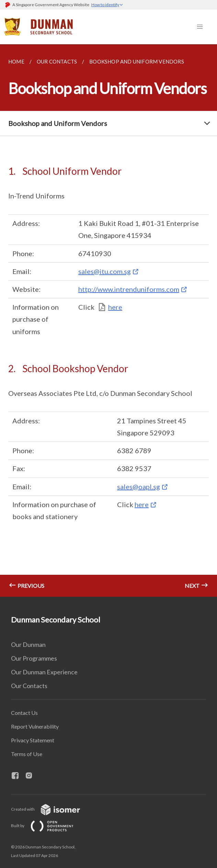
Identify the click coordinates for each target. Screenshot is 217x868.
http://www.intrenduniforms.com (129, 289)
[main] (108, 321)
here (115, 307)
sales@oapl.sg (139, 487)
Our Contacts (29, 686)
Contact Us (24, 713)
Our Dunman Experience (44, 672)
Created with (51, 809)
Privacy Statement (33, 740)
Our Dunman (28, 644)
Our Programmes (34, 658)
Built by (48, 826)
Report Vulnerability (35, 726)
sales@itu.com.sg (105, 271)
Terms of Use (27, 754)
